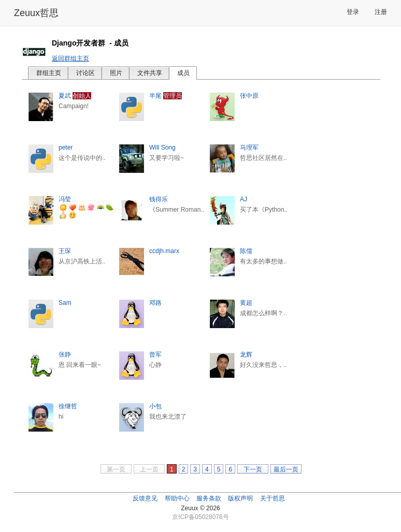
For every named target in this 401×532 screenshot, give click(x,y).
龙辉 (246, 354)
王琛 (65, 251)
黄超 (246, 303)
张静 (65, 354)
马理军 (249, 147)
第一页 (116, 469)
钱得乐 (159, 199)
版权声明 (240, 498)
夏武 (65, 96)
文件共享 (150, 73)
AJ (244, 199)
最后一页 (286, 469)
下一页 (253, 469)
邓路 (155, 303)
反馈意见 (145, 498)
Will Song (162, 147)
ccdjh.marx (164, 251)
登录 (353, 12)
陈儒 (246, 251)
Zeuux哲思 (36, 13)
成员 (183, 73)
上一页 (149, 469)
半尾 (155, 96)
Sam (65, 303)
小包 (155, 406)
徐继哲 (68, 406)
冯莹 (65, 199)
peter (66, 147)
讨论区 (85, 73)
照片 (116, 73)
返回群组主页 (70, 58)
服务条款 (209, 498)
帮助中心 (177, 498)
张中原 (249, 96)
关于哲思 (273, 498)
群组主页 (49, 73)
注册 (381, 12)
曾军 (155, 354)
